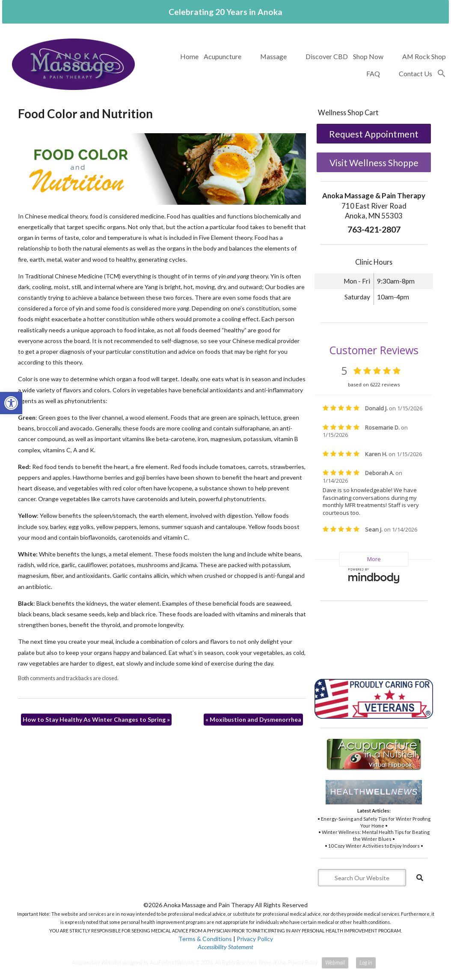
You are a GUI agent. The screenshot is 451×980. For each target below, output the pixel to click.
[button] (442, 74)
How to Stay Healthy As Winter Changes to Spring (96, 719)
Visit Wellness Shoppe (374, 163)
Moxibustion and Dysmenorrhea (253, 719)
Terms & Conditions (205, 939)
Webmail (335, 963)
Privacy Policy (255, 939)
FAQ (373, 73)
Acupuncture (223, 56)
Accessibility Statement (225, 947)
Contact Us (415, 73)
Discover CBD (327, 56)
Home (189, 56)
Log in (366, 963)
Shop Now (368, 56)
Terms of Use (272, 963)
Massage (273, 56)
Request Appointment (374, 134)
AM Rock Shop (424, 56)
